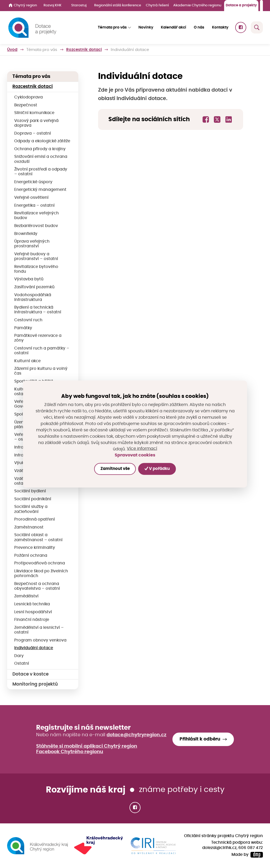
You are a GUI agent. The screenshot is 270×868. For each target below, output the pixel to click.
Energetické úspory (33, 182)
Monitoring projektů (35, 684)
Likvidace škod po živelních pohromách (41, 574)
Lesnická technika (32, 604)
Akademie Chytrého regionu (197, 5)
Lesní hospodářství (33, 612)
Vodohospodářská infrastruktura (33, 297)
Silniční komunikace (34, 113)
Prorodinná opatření (35, 519)
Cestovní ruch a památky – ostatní (42, 351)
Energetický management (40, 190)
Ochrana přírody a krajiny (40, 149)
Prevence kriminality (35, 548)
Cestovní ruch (28, 320)
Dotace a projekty (241, 5)
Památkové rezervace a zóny (38, 338)
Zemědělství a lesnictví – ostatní (39, 630)
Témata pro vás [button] (112, 27)
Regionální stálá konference (118, 5)
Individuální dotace (34, 648)
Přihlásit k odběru (200, 739)
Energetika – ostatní (34, 206)
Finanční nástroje (32, 620)
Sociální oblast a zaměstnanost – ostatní (38, 537)
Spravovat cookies (135, 455)
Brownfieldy (26, 234)
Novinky (146, 27)
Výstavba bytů (29, 279)
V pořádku (157, 469)
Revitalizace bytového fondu (36, 269)
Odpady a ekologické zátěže (42, 141)
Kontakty (220, 27)
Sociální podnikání (33, 499)
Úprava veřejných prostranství (32, 244)
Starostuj (79, 5)
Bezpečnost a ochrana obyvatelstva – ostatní (37, 586)
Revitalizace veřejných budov (37, 216)
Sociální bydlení (30, 491)
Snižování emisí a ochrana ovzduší (41, 159)
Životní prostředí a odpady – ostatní (41, 172)
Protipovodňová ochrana (40, 563)
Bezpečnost (26, 105)
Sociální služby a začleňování (31, 509)
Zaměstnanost (29, 527)
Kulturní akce (27, 361)
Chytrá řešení (157, 5)
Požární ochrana (31, 556)
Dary (19, 656)
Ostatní (22, 664)
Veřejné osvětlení (31, 198)
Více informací (142, 449)
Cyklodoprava (28, 97)
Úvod (12, 50)
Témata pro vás (42, 50)
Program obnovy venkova (40, 640)
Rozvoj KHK (52, 5)
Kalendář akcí (173, 27)
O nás (199, 27)
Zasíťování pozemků (34, 287)
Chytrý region (23, 5)
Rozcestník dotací (84, 50)
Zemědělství (26, 596)
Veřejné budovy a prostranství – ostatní (36, 256)
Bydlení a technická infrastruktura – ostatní (38, 310)
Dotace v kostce (30, 674)
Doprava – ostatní (33, 133)
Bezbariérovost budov (36, 226)
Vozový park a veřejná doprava (36, 123)
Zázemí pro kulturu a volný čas (41, 371)
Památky (23, 328)
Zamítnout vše (115, 469)
